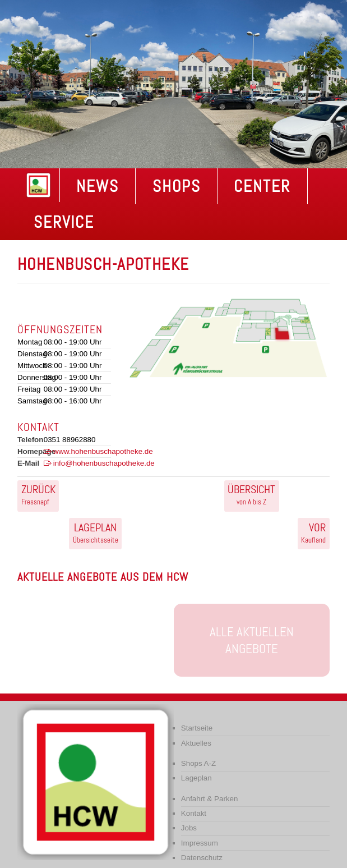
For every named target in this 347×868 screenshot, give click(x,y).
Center (262, 186)
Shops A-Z (198, 763)
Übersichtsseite (96, 532)
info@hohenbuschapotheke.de (104, 463)
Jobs (189, 828)
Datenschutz (202, 858)
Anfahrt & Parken (210, 799)
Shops (177, 186)
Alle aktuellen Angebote (252, 640)
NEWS (98, 186)
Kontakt (194, 813)
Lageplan (196, 778)
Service (64, 222)
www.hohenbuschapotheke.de (103, 451)
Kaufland (313, 532)
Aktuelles (196, 743)
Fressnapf (38, 494)
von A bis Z (251, 494)
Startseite (197, 728)
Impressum (200, 843)
